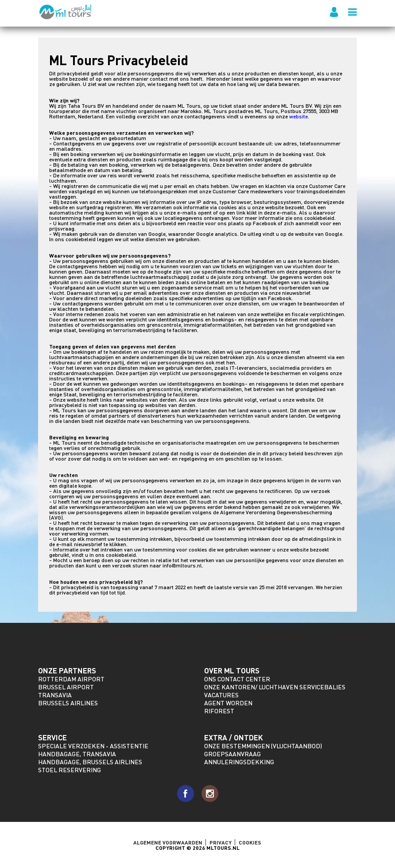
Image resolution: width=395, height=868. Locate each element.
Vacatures (221, 695)
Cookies (250, 842)
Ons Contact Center (237, 679)
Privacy (221, 842)
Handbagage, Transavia (77, 754)
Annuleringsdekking (239, 762)
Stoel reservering (70, 770)
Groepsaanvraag (232, 754)
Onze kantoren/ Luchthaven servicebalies (275, 687)
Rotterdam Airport (71, 679)
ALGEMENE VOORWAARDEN (168, 842)
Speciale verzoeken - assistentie (93, 746)
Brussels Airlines (68, 703)
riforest (219, 711)
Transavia (55, 695)
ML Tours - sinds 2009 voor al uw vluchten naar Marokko (66, 12)
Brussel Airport (66, 687)
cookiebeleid (319, 218)
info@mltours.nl (182, 565)
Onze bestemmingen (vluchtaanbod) (263, 746)
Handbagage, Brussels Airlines (90, 762)
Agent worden (228, 703)
